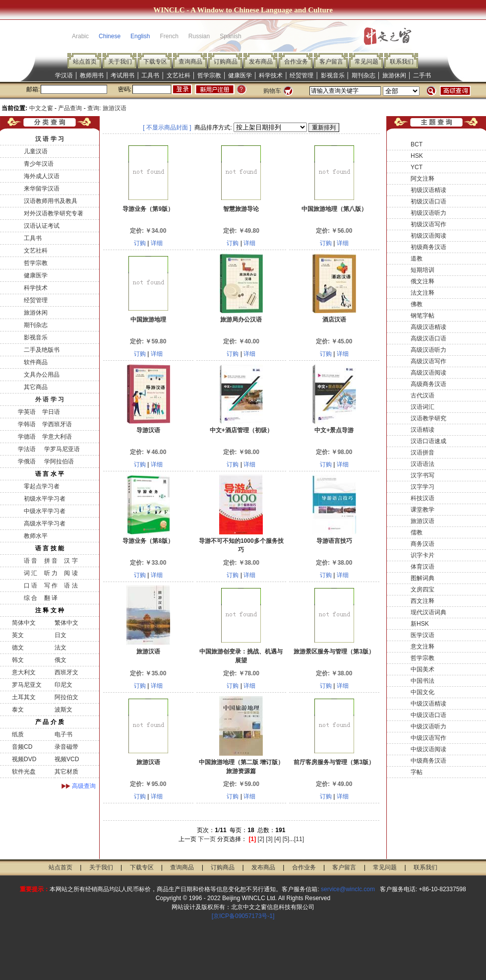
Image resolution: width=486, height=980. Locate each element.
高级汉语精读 (428, 327)
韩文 (18, 660)
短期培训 (423, 270)
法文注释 (423, 293)
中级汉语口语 (428, 715)
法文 (61, 648)
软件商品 (36, 362)
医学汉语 (423, 635)
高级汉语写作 (428, 361)
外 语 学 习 (50, 399)
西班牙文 (66, 672)
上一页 (187, 839)
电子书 (63, 734)
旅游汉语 (148, 652)
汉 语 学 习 (50, 139)
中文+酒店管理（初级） (241, 430)
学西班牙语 (57, 424)
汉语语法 (423, 464)
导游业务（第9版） (148, 209)
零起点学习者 (42, 486)
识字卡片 (423, 555)
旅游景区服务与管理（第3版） (334, 652)
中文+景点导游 (334, 430)
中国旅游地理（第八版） (334, 209)
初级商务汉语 (428, 247)
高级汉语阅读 (428, 373)
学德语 (27, 437)
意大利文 (24, 672)
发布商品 (261, 62)
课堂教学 (423, 510)
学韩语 (27, 424)
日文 (61, 635)
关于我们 (120, 62)
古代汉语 (423, 395)
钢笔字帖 (423, 316)
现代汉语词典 (428, 612)
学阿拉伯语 (58, 461)
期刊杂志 (364, 75)
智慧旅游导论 (241, 209)
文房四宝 (423, 589)
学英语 (27, 412)
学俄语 (27, 461)
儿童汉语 (36, 151)
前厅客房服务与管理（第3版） (334, 762)
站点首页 (85, 62)
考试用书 (122, 75)
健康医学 (240, 75)
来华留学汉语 (42, 189)
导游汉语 (148, 430)
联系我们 (402, 62)
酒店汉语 (334, 320)
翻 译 (51, 598)
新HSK (420, 624)
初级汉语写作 (428, 224)
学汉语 (64, 75)
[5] (286, 839)
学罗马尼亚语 (61, 449)
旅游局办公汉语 (241, 320)
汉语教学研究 (428, 418)
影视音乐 (333, 75)
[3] (269, 839)
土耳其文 (24, 697)
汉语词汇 (423, 407)
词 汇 (30, 573)
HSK (417, 156)
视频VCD (67, 759)
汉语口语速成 (428, 441)
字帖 (417, 772)
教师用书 (92, 75)
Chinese (110, 36)
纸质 (18, 734)
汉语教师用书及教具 (51, 201)
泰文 (18, 710)
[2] (261, 839)
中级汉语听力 (428, 726)
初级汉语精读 (428, 190)
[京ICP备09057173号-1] (243, 916)
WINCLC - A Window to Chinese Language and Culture (243, 10)
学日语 (51, 412)
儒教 (417, 532)
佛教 (417, 304)
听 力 (51, 573)
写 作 (51, 586)
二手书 (422, 75)
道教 (417, 259)
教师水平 (36, 536)
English (140, 36)
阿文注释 (423, 179)
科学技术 (271, 75)
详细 (157, 243)
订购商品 (226, 62)
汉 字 (71, 561)
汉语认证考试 (42, 226)
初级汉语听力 (428, 213)
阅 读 (71, 573)
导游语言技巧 (334, 541)
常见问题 (366, 62)
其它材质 (66, 772)
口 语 (30, 586)
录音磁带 (66, 747)
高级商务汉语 (428, 384)
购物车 (272, 91)
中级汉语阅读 (428, 749)
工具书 (150, 75)
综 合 (30, 598)
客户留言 (331, 62)
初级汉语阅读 (428, 236)
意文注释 (423, 647)
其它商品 (36, 387)
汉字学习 (423, 487)
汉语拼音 (423, 453)
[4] (277, 839)
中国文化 (423, 692)
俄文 (61, 660)
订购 (140, 243)
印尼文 (63, 685)
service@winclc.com (348, 889)
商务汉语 (423, 544)
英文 (18, 635)
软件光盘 (24, 772)
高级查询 (84, 786)
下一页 (207, 839)
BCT (417, 144)
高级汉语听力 (428, 350)
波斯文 (63, 710)
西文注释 (423, 601)
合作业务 (296, 62)
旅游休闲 (394, 75)
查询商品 (190, 62)
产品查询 (70, 108)
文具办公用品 (42, 375)
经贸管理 (302, 75)
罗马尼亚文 (27, 685)
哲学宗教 (209, 75)
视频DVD (24, 759)
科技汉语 (423, 498)
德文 (18, 648)
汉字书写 (423, 475)
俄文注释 (423, 281)
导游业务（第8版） (148, 541)
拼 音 (51, 561)
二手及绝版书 (42, 350)
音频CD (22, 747)
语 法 (71, 586)
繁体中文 (66, 623)
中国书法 (423, 681)
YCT (417, 167)
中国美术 (423, 669)
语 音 (30, 561)
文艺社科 (179, 75)
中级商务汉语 (428, 761)
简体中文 (24, 623)
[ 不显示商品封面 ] (167, 128)
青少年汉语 (39, 164)
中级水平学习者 (45, 511)
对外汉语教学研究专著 (54, 213)
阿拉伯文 (66, 697)
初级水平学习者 (45, 499)
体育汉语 (423, 567)
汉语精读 (423, 430)
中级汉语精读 (428, 704)
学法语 (27, 449)
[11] (299, 839)
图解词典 (423, 578)
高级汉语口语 (428, 338)
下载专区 (155, 62)
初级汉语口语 (428, 201)
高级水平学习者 (45, 523)
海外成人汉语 (42, 176)
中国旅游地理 (148, 320)
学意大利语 (57, 437)
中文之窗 (41, 108)
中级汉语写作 (428, 738)
